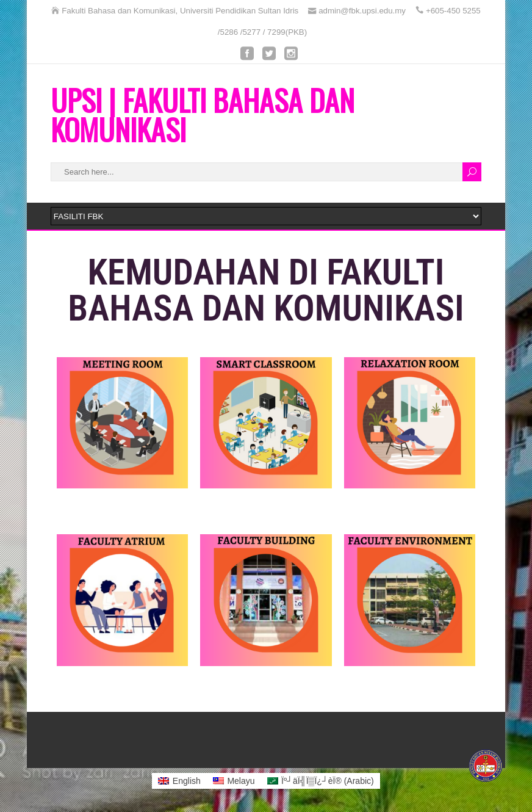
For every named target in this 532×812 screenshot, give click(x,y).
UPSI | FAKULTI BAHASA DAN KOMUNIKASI (203, 114)
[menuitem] (179, 781)
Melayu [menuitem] (241, 781)
